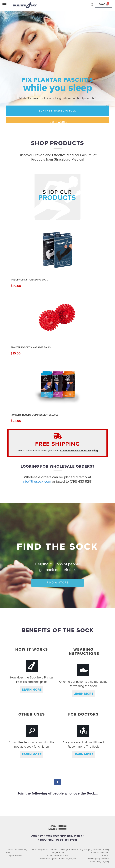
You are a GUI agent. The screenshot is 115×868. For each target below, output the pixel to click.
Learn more (32, 690)
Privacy (106, 850)
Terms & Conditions (100, 853)
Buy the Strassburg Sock (57, 111)
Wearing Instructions (83, 652)
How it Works (57, 122)
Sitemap (105, 856)
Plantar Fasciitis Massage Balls (31, 347)
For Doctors (83, 714)
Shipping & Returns (93, 850)
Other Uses (32, 714)
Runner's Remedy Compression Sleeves (35, 415)
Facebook (58, 782)
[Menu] (4, 4)
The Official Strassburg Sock (29, 280)
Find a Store (57, 583)
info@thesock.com (37, 481)
